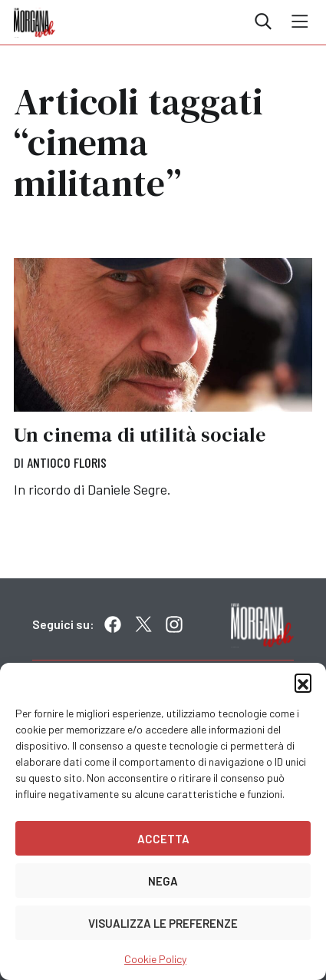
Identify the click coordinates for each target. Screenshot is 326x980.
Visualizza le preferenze (163, 923)
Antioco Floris (67, 462)
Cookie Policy (155, 959)
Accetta (163, 839)
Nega (163, 881)
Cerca (263, 22)
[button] (303, 682)
